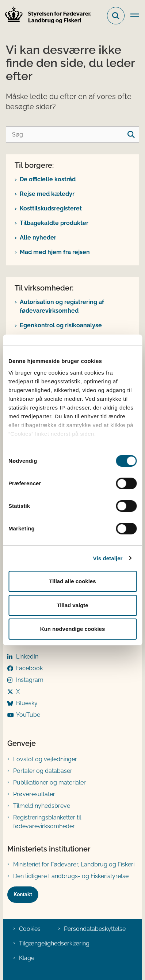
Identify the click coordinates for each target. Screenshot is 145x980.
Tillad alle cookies (72, 581)
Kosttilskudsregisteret (51, 208)
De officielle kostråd (48, 179)
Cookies (30, 929)
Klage (27, 958)
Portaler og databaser (43, 771)
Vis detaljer (108, 558)
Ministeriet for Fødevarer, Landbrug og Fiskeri (74, 864)
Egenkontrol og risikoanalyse (61, 325)
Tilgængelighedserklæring (54, 943)
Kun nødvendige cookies (73, 629)
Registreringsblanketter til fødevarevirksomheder (47, 822)
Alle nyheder (38, 238)
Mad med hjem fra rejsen (55, 252)
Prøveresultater (34, 794)
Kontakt (23, 894)
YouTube (28, 715)
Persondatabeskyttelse (95, 929)
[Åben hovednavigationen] (138, 16)
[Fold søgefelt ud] (116, 16)
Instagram (30, 680)
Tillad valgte (72, 605)
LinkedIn (27, 657)
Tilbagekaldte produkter (54, 223)
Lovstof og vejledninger (45, 759)
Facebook (29, 668)
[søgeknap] (131, 135)
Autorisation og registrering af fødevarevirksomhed (62, 306)
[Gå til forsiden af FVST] (46, 16)
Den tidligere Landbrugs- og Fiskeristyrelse (71, 876)
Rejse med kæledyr (47, 194)
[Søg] (72, 135)
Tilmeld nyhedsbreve (42, 806)
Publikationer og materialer (49, 783)
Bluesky (27, 703)
